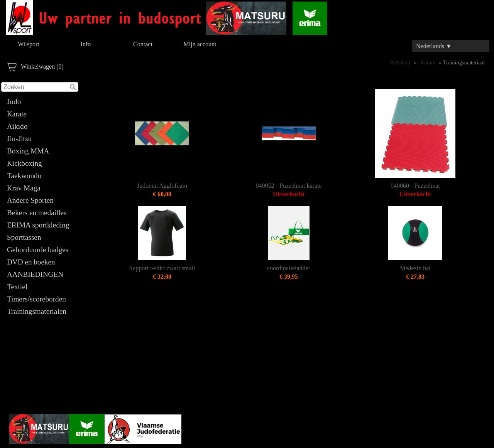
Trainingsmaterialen (37, 311)
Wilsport (28, 44)
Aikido (17, 126)
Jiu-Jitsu (19, 139)
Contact (143, 44)
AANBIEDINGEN (35, 274)
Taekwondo (24, 176)
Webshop (400, 62)
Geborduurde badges (38, 250)
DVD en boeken (31, 262)
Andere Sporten (30, 200)
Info (86, 44)
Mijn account (200, 44)
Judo (14, 102)
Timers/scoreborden (36, 299)
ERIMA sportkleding (38, 225)
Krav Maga (24, 188)
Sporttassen (24, 237)
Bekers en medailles (37, 213)
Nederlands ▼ (434, 46)
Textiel (17, 287)
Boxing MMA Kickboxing (28, 157)
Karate (17, 114)
